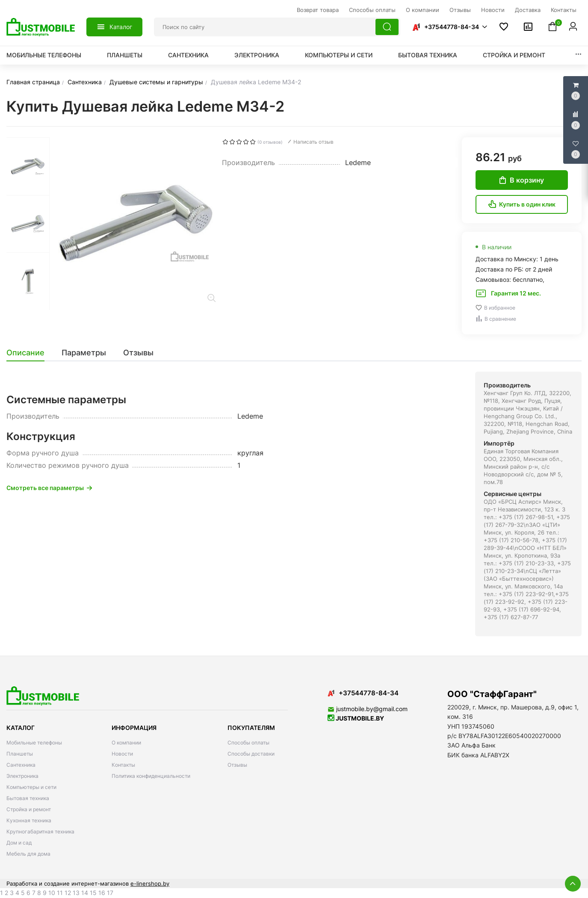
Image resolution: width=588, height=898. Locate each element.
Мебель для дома (28, 854)
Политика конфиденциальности (151, 776)
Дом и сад (19, 843)
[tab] (30, 353)
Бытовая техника (428, 55)
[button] (449, 27)
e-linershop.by (150, 883)
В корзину (522, 180)
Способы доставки (251, 754)
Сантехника (188, 55)
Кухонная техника (29, 820)
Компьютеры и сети (339, 55)
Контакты (123, 765)
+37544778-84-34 (452, 27)
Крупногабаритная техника (40, 832)
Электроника (257, 55)
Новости (122, 754)
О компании (126, 743)
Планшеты (125, 55)
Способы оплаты (248, 743)
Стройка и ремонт (514, 55)
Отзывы (237, 765)
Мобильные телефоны (44, 55)
